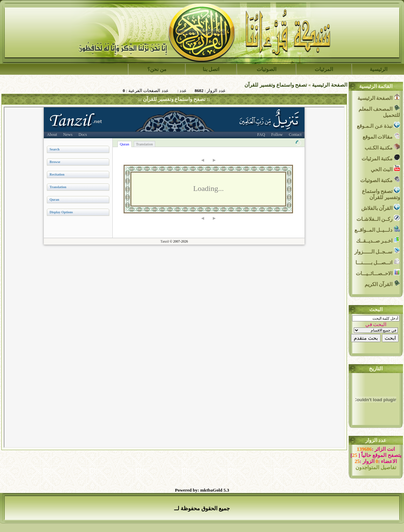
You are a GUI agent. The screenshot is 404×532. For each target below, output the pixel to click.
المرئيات (324, 69)
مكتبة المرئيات (381, 158)
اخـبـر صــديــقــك (378, 240)
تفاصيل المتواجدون (376, 467)
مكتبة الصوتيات (380, 180)
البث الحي (385, 169)
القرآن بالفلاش (381, 207)
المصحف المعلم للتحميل (379, 111)
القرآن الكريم (382, 283)
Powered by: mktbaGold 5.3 (202, 490)
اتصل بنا (211, 69)
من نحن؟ (157, 69)
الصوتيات (267, 69)
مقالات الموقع (381, 136)
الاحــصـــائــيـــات (378, 273)
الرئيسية (379, 69)
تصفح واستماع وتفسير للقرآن (276, 85)
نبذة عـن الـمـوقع (378, 125)
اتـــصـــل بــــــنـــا (378, 262)
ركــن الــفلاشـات (378, 218)
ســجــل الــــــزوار (377, 251)
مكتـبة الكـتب (382, 147)
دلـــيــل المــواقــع (377, 229)
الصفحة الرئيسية (330, 85)
